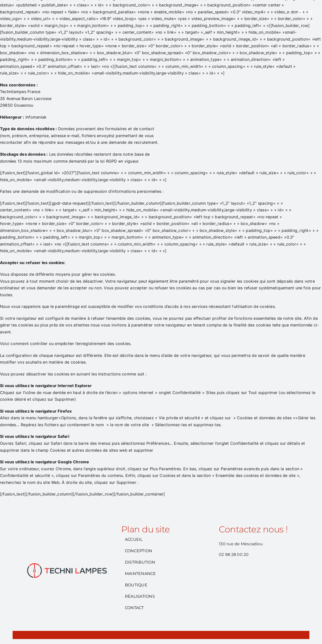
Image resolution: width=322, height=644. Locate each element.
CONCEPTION (138, 551)
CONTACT (134, 608)
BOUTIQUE (136, 585)
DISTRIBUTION (140, 562)
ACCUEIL (134, 540)
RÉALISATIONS (140, 596)
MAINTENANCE (140, 574)
